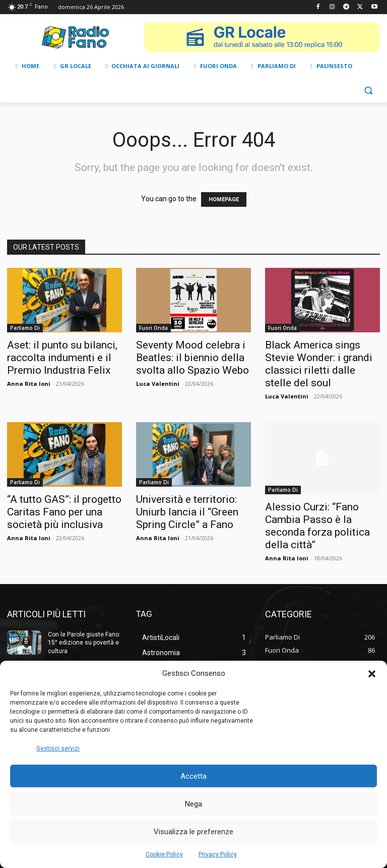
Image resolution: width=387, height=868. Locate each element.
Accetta (193, 776)
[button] (372, 674)
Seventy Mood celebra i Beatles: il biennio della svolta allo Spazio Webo (192, 358)
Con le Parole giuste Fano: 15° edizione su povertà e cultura (84, 643)
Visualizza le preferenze (193, 832)
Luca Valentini (158, 384)
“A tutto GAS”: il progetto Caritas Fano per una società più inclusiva (64, 512)
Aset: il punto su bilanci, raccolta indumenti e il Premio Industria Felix (62, 358)
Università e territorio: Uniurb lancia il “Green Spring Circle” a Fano (187, 512)
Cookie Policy (164, 854)
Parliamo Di (25, 328)
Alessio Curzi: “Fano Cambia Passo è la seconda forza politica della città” (317, 526)
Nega (193, 804)
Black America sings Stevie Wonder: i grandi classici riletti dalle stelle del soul (319, 364)
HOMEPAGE (224, 199)
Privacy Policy (218, 854)
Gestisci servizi (58, 748)
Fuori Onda (153, 328)
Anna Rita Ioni (29, 384)
